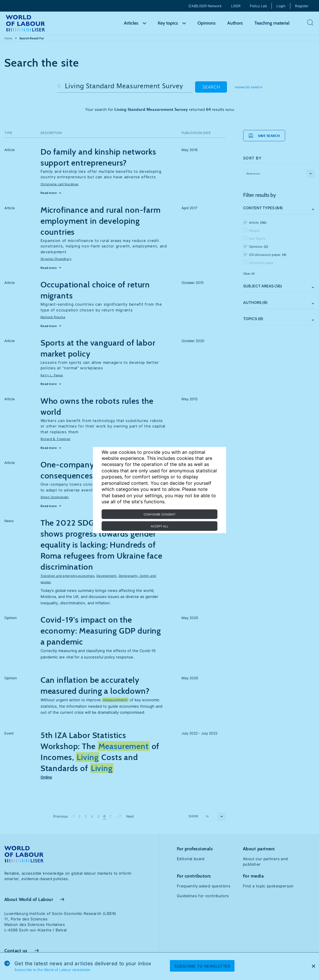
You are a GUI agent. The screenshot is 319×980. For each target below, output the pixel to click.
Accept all (160, 526)
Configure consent (159, 514)
